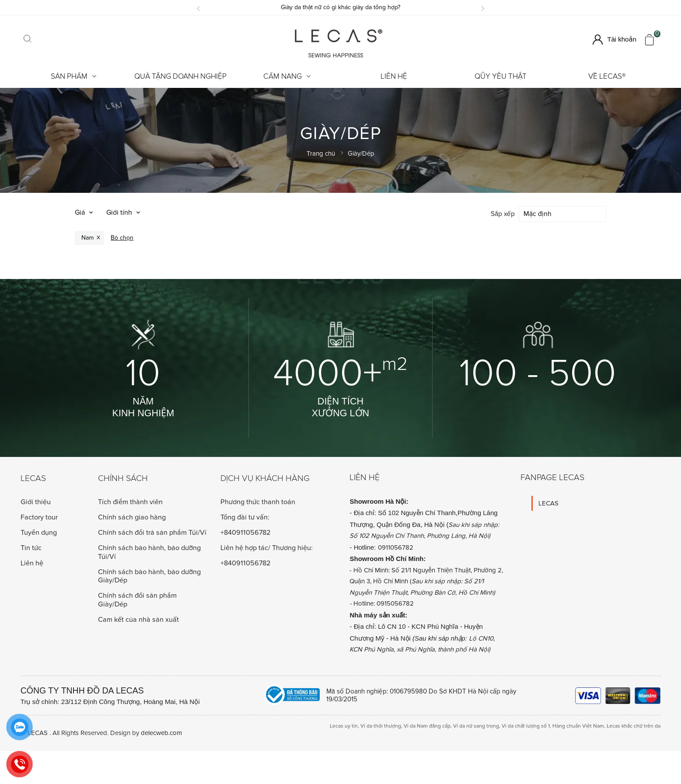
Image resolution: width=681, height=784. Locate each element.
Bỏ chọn (122, 237)
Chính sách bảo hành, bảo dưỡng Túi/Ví (149, 551)
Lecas (33, 478)
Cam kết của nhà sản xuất (138, 619)
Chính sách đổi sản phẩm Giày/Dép (137, 599)
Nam (87, 237)
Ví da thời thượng (381, 725)
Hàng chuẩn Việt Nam (578, 725)
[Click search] (28, 40)
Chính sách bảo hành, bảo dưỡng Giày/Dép (149, 575)
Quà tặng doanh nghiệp (180, 76)
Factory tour (39, 516)
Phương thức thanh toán (258, 501)
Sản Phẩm (74, 76)
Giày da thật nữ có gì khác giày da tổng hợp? (340, 7)
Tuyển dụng (39, 532)
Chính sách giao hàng (132, 516)
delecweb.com (161, 732)
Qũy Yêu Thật (501, 76)
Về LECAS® (607, 76)
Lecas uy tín (344, 725)
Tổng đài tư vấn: (245, 517)
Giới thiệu (36, 501)
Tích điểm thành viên (130, 501)
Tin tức (31, 547)
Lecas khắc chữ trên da (634, 725)
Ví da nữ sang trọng (476, 725)
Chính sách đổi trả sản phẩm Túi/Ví (152, 532)
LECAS (548, 502)
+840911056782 (246, 532)
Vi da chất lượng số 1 (526, 725)
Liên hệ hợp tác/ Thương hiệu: (267, 547)
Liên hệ (394, 76)
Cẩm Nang (287, 76)
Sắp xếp (503, 214)
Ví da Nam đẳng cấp (427, 725)
